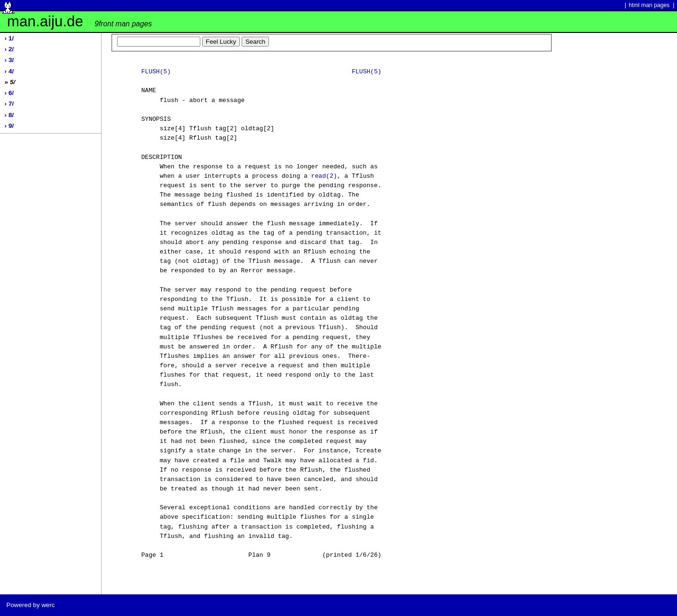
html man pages (649, 5)
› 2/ (9, 49)
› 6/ (9, 93)
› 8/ (9, 115)
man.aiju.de (79, 21)
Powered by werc (30, 605)
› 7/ (9, 104)
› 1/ (9, 38)
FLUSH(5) (156, 72)
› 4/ (9, 71)
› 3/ (9, 60)
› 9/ (9, 126)
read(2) (324, 176)
